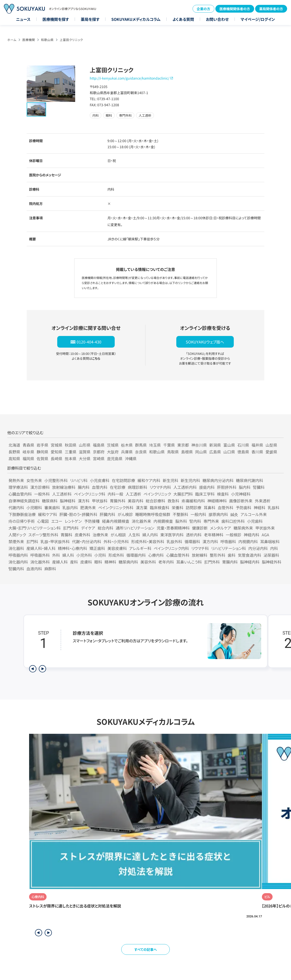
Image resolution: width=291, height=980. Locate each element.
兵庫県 (127, 452)
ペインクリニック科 (90, 494)
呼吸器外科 (40, 555)
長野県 (14, 452)
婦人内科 (150, 535)
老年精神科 (214, 535)
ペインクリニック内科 (171, 548)
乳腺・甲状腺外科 (55, 541)
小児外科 (84, 555)
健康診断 (200, 528)
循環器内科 (136, 555)
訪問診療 (194, 507)
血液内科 (34, 569)
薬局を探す (90, 19)
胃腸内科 (230, 562)
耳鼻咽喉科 (270, 541)
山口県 (229, 452)
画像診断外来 (241, 501)
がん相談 (118, 535)
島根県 (187, 452)
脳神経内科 (250, 562)
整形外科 (218, 555)
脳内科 (245, 487)
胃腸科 (66, 535)
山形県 (85, 445)
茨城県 (113, 445)
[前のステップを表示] (33, 669)
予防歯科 (243, 507)
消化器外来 (141, 521)
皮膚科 (86, 562)
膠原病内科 (218, 514)
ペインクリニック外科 (116, 507)
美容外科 (148, 562)
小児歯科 (255, 521)
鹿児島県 (115, 458)
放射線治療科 (64, 487)
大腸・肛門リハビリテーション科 (35, 528)
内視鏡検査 (163, 521)
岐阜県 (28, 452)
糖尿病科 (50, 501)
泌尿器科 (271, 555)
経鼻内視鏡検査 (116, 521)
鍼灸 (234, 514)
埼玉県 (155, 445)
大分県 (85, 458)
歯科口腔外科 (233, 521)
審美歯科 (52, 507)
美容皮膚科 (117, 548)
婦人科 (68, 555)
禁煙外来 (16, 541)
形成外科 (116, 555)
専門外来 (211, 521)
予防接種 (92, 521)
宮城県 (57, 445)
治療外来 (100, 535)
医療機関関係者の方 (235, 9)
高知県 (14, 458)
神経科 (259, 507)
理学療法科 (18, 487)
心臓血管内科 (20, 494)
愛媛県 (271, 452)
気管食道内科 (250, 555)
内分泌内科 (258, 548)
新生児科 (170, 480)
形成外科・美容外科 (148, 541)
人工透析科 (62, 494)
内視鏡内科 (248, 541)
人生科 (134, 535)
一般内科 (198, 514)
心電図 (43, 521)
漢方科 (84, 501)
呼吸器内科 (18, 555)
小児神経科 (241, 494)
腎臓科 (259, 487)
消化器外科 (40, 562)
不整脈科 (180, 514)
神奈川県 (199, 445)
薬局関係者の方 (271, 9)
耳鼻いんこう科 (189, 562)
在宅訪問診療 (123, 480)
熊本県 (71, 458)
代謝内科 (16, 507)
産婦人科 (60, 562)
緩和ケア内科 (149, 480)
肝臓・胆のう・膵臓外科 (78, 514)
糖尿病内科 (128, 562)
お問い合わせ (217, 19)
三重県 (71, 452)
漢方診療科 (40, 487)
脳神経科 (68, 501)
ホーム (12, 40)
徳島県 (243, 452)
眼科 (98, 562)
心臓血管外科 (178, 555)
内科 (274, 548)
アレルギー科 (140, 548)
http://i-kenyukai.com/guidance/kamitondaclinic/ (129, 78)
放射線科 (200, 555)
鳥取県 (173, 452)
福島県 (99, 445)
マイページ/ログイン (258, 19)
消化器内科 (18, 562)
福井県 (257, 445)
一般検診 (234, 535)
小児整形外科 (56, 480)
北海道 (14, 445)
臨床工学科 (205, 494)
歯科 (232, 555)
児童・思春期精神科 (173, 528)
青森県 (28, 445)
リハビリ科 (79, 480)
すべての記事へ (146, 949)
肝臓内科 (107, 514)
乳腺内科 (70, 507)
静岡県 (42, 452)
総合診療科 (155, 501)
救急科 (173, 501)
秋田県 (71, 445)
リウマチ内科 (160, 487)
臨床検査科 (160, 507)
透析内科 (194, 535)
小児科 (100, 555)
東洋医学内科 (172, 535)
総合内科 (105, 528)
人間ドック (17, 535)
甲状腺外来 (265, 528)
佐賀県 (42, 458)
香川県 (257, 452)
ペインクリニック (157, 494)
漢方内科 (210, 541)
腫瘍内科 (207, 487)
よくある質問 (183, 19)
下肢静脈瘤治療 (22, 514)
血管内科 (100, 487)
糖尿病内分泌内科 (218, 480)
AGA (265, 535)
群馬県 (141, 445)
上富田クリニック (71, 40)
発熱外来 (16, 480)
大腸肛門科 (183, 494)
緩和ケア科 (48, 514)
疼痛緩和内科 (193, 501)
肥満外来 (88, 507)
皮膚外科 (82, 535)
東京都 (183, 445)
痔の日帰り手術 (22, 521)
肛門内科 (71, 528)
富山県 (229, 445)
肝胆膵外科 (227, 487)
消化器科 (16, 548)
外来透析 (263, 501)
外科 (56, 555)
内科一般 (115, 494)
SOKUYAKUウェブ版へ (205, 342)
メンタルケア (221, 528)
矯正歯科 (97, 548)
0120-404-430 (89, 342)
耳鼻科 (210, 507)
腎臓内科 (16, 569)
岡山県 (201, 452)
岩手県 (42, 445)
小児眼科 (34, 507)
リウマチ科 (200, 548)
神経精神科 (217, 501)
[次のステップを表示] (42, 669)
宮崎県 (99, 458)
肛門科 (32, 541)
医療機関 (29, 40)
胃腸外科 (118, 501)
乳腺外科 (174, 541)
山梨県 (271, 445)
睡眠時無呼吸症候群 (153, 514)
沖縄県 (131, 458)
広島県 (215, 452)
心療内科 (156, 555)
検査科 (223, 494)
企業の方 (203, 9)
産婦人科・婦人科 (41, 548)
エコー (57, 521)
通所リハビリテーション (135, 528)
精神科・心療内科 (73, 548)
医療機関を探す (56, 19)
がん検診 (125, 514)
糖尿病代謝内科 (250, 480)
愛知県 (57, 452)
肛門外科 (212, 562)
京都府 (99, 452)
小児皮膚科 (100, 480)
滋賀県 (85, 452)
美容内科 (136, 501)
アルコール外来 (254, 514)
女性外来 (34, 480)
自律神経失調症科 (24, 501)
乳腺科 (274, 507)
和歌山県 (47, 40)
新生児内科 (190, 480)
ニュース (23, 19)
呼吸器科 (228, 541)
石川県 (243, 445)
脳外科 (181, 521)
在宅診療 (118, 487)
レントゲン (73, 521)
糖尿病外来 (243, 528)
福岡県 (28, 458)
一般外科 (42, 494)
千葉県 (169, 445)
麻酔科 (50, 569)
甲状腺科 (100, 501)
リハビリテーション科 (229, 548)
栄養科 (178, 507)
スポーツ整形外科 (43, 535)
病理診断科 (137, 487)
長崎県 (57, 458)
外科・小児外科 (116, 541)
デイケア (88, 528)
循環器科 (192, 541)
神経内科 (251, 535)
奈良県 (141, 452)
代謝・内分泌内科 (87, 541)
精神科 (110, 562)
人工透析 (133, 494)
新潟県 (215, 445)
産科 (74, 562)
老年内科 (166, 562)
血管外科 (226, 507)
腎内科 (195, 521)
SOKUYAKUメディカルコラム (136, 19)
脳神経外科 (272, 562)
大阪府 (113, 452)
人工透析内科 (185, 487)
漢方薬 (142, 507)
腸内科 (84, 487)
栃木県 (127, 445)
